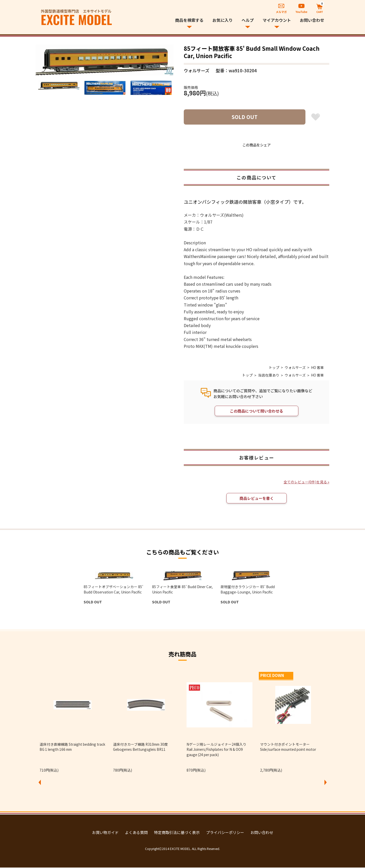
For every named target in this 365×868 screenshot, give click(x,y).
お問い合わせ (312, 20)
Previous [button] (40, 783)
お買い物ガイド (105, 833)
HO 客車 (317, 367)
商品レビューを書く (257, 499)
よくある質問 (136, 833)
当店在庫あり (269, 375)
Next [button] (325, 783)
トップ (274, 367)
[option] (105, 60)
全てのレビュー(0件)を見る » (306, 482)
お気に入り (223, 20)
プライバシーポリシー (225, 833)
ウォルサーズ (295, 367)
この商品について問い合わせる (257, 411)
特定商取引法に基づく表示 (177, 833)
